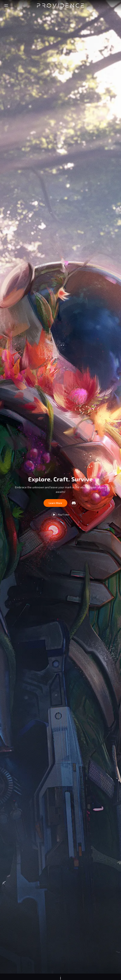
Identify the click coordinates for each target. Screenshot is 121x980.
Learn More (55, 503)
